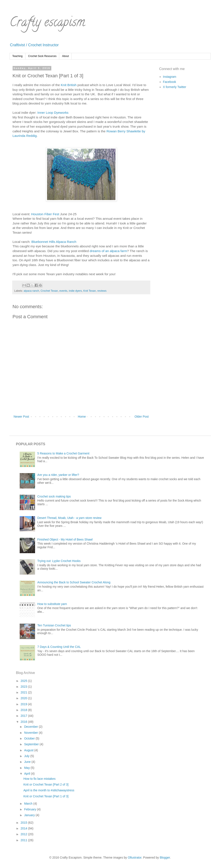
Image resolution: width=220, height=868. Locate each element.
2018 (24, 710)
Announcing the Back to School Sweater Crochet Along (74, 582)
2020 (24, 698)
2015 (24, 823)
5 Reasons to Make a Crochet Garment (63, 453)
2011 (24, 840)
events (63, 291)
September (32, 744)
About (65, 56)
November (31, 733)
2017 (24, 716)
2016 (24, 722)
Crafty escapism (47, 23)
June (28, 762)
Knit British (69, 85)
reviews (102, 291)
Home (82, 417)
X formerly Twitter (175, 87)
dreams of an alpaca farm (109, 251)
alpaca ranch (31, 291)
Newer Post (21, 417)
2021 (24, 692)
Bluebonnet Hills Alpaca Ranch (54, 242)
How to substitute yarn (52, 604)
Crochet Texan (49, 291)
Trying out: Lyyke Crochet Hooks (59, 561)
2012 (24, 834)
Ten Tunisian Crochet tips (54, 625)
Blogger (165, 858)
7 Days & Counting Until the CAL (59, 647)
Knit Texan (90, 291)
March (29, 804)
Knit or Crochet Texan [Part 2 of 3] (46, 784)
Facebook (169, 82)
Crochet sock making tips (54, 496)
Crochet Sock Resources (42, 56)
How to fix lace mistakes (39, 779)
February (31, 809)
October (30, 738)
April (28, 774)
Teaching (18, 56)
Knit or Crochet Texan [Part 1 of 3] (46, 796)
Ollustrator (135, 858)
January (30, 815)
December (31, 727)
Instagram (170, 77)
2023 (24, 687)
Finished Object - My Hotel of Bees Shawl (65, 539)
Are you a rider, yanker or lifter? (58, 475)
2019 (24, 704)
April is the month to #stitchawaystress (49, 790)
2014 (24, 828)
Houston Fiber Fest (45, 214)
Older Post (142, 417)
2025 (24, 681)
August (29, 750)
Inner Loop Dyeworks (53, 113)
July (27, 756)
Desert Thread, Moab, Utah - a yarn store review (69, 518)
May (27, 768)
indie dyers (75, 291)
